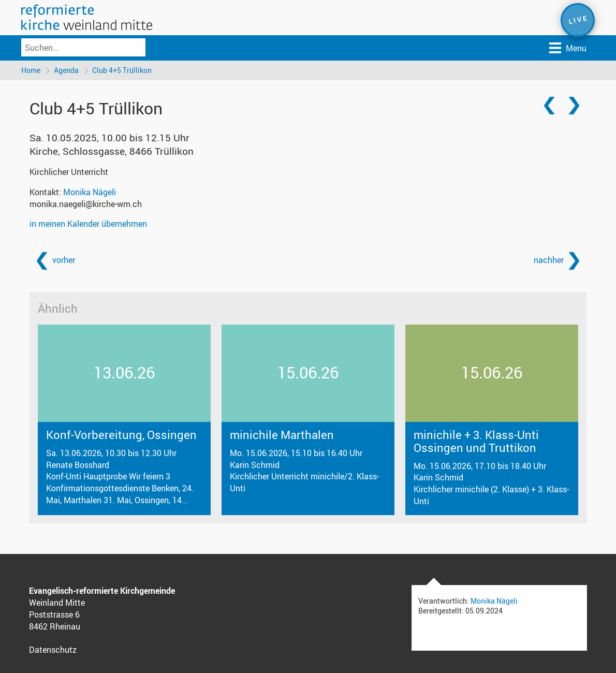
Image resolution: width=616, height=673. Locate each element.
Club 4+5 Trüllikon (122, 70)
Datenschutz (53, 650)
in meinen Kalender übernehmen (88, 224)
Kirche (112, 151)
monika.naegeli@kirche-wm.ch (86, 204)
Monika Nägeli (90, 192)
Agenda (66, 70)
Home (31, 70)
